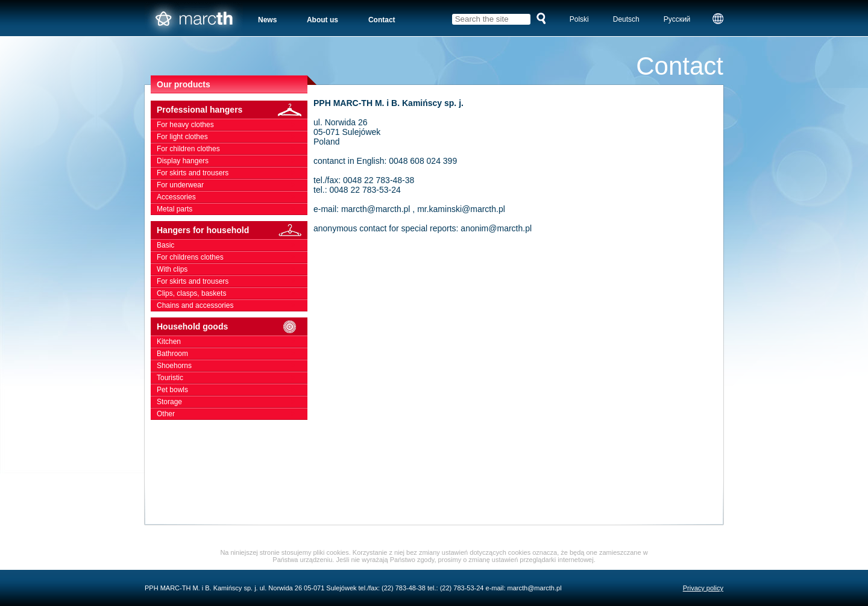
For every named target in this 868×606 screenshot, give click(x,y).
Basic (232, 245)
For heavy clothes (232, 125)
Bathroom (232, 354)
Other (232, 414)
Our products (184, 84)
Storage (232, 402)
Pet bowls (232, 390)
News (267, 20)
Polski (579, 19)
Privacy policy (703, 588)
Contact (382, 20)
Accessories (232, 197)
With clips (232, 269)
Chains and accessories (232, 305)
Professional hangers (232, 110)
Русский (677, 19)
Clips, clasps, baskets (232, 293)
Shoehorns (232, 366)
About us (322, 20)
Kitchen (232, 342)
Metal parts (232, 209)
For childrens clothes (232, 257)
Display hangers (232, 161)
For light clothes (232, 137)
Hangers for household (232, 230)
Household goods (232, 327)
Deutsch (626, 19)
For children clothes (232, 149)
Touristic (232, 378)
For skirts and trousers (232, 173)
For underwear (232, 185)
